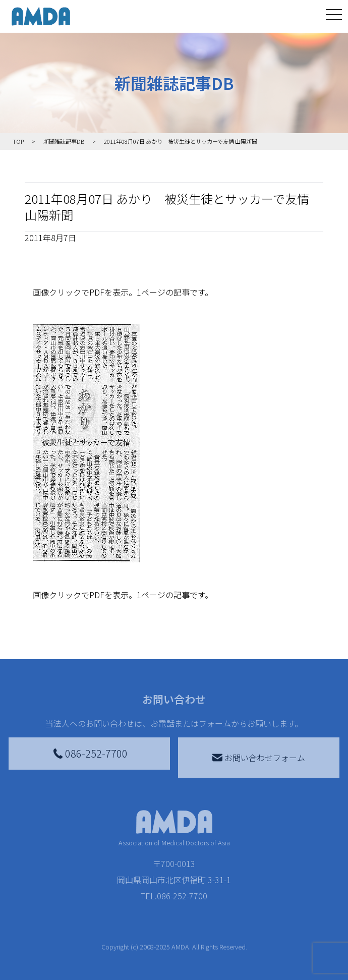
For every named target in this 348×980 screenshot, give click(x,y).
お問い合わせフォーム (259, 758)
